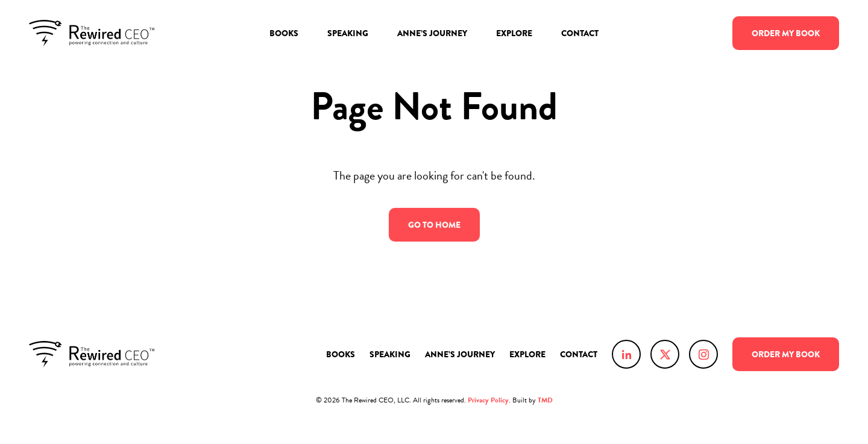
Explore (514, 33)
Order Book (786, 33)
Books (284, 33)
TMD (545, 400)
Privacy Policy (488, 400)
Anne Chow (92, 33)
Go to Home (434, 225)
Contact (580, 33)
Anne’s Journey (432, 33)
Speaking (348, 33)
